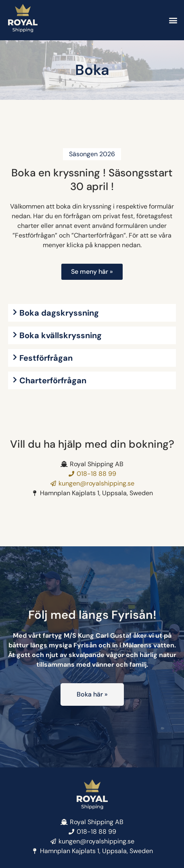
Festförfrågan (46, 358)
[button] (173, 20)
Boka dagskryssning (59, 313)
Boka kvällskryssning (61, 335)
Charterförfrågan (53, 380)
